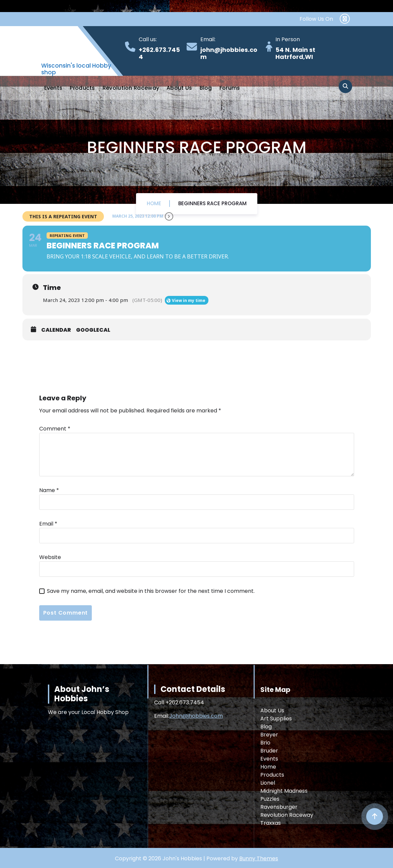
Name (49, 490)
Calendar (56, 330)
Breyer (269, 735)
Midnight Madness (284, 791)
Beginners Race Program (212, 203)
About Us (179, 88)
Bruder (269, 751)
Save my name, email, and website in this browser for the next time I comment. (151, 591)
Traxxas (271, 823)
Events (53, 88)
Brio (265, 743)
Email (48, 524)
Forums (230, 88)
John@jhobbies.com (196, 716)
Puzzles (270, 799)
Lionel (268, 783)
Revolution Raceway (131, 88)
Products (82, 88)
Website (50, 557)
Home (154, 203)
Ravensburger (279, 807)
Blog (206, 88)
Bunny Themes (259, 858)
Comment (55, 429)
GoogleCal (93, 330)
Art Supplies (276, 719)
